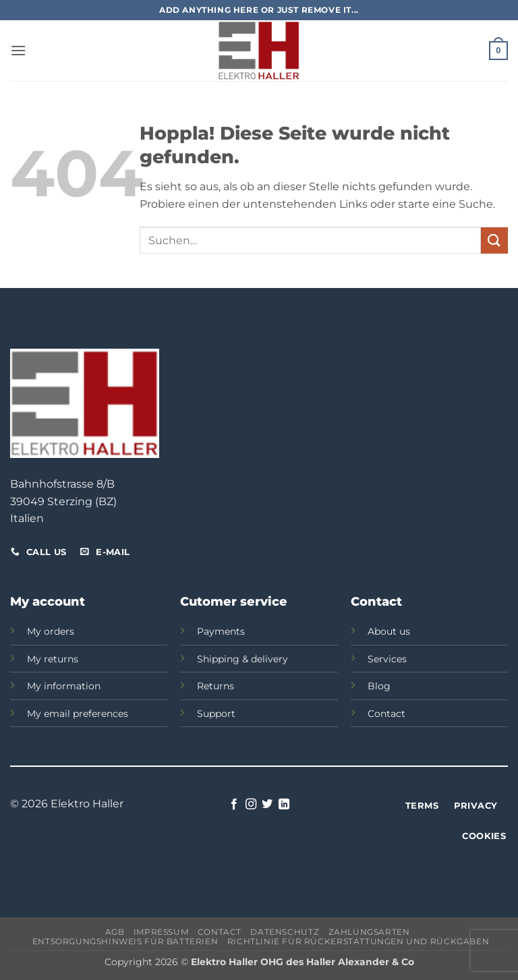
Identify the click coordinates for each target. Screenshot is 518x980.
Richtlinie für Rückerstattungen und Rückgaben (358, 941)
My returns (53, 659)
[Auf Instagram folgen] (251, 805)
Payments (221, 631)
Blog (379, 686)
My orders (51, 631)
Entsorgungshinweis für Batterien (125, 941)
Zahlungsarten (369, 932)
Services (387, 659)
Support (216, 714)
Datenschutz (285, 932)
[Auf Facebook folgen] (234, 805)
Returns (215, 686)
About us (389, 631)
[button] (18, 50)
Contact (386, 714)
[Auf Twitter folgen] (267, 805)
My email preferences (78, 714)
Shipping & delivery (242, 659)
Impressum (161, 932)
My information (64, 686)
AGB (115, 932)
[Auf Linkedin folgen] (284, 805)
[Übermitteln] (494, 240)
